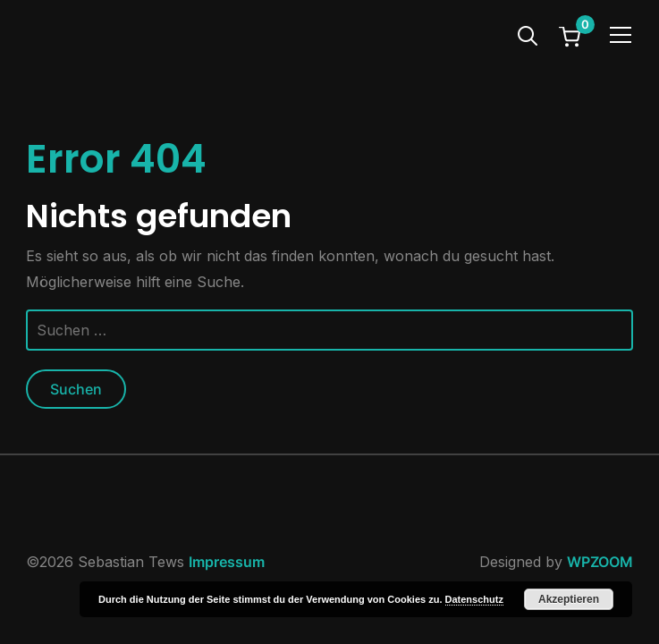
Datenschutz (474, 599)
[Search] (528, 34)
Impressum (227, 562)
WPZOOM (600, 562)
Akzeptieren (569, 599)
